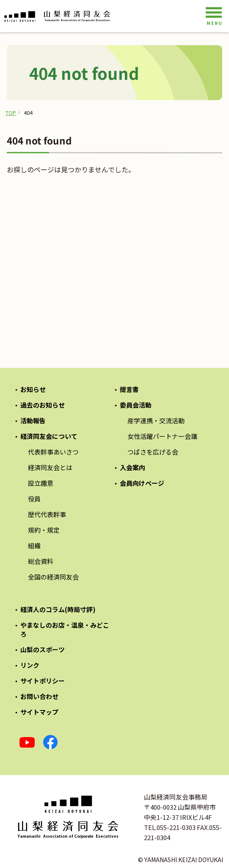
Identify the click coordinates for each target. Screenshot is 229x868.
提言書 (129, 389)
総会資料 (41, 561)
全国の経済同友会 (53, 577)
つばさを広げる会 (153, 452)
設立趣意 (41, 483)
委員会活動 (136, 405)
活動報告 (33, 420)
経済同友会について (49, 436)
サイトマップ (39, 712)
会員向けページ (142, 483)
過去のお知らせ (43, 405)
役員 (34, 499)
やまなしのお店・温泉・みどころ (65, 629)
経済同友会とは (50, 467)
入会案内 (132, 467)
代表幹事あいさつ (53, 452)
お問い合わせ (39, 696)
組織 (34, 546)
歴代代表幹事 (47, 514)
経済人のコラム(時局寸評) (58, 609)
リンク (30, 665)
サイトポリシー (43, 681)
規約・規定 (44, 530)
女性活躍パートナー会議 (162, 436)
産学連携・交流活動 (156, 420)
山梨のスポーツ (43, 649)
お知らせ (33, 389)
